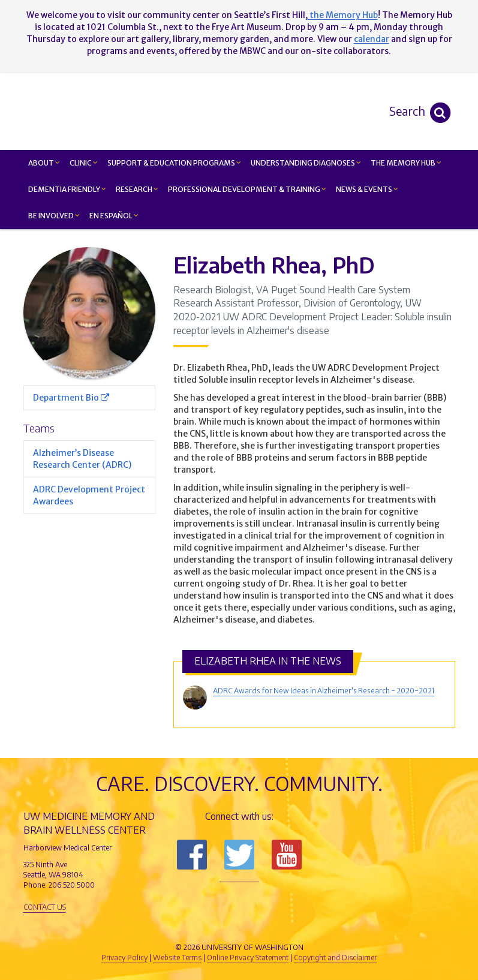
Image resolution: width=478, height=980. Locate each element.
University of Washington (290, 927)
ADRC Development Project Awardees (89, 495)
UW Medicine (140, 927)
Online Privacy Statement (248, 958)
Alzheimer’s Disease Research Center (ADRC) (82, 459)
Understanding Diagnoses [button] (306, 163)
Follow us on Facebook (192, 855)
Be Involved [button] (54, 216)
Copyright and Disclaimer (335, 958)
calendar (372, 39)
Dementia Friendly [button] (67, 189)
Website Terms (177, 958)
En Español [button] (114, 216)
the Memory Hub (343, 15)
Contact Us (45, 907)
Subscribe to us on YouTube (287, 855)
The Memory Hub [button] (406, 163)
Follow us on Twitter (239, 855)
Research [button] (137, 189)
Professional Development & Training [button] (247, 189)
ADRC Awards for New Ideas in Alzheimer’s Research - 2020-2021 (324, 691)
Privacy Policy (124, 958)
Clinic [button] (84, 163)
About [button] (44, 163)
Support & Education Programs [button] (174, 163)
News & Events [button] (367, 189)
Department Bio (71, 398)
